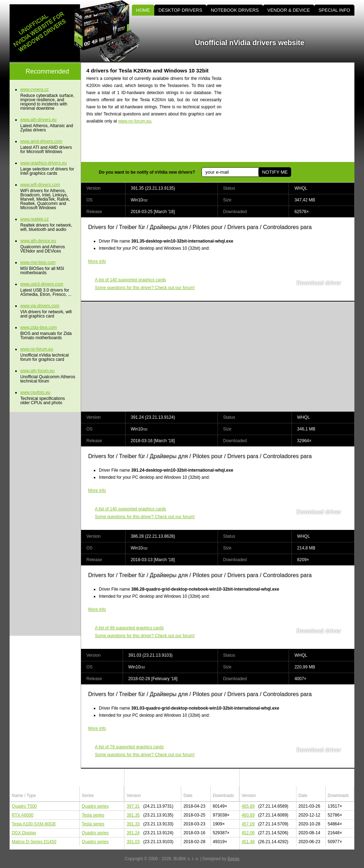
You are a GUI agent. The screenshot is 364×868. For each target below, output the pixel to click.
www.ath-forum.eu (38, 371)
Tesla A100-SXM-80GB (34, 824)
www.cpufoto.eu (35, 392)
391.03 (133, 842)
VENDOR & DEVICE (289, 10)
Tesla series (93, 815)
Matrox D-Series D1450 (34, 842)
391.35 (133, 815)
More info (97, 261)
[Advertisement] (294, 112)
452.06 (248, 833)
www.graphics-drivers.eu (44, 163)
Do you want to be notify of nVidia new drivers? (147, 172)
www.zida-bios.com (39, 327)
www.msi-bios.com (38, 262)
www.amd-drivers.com (41, 141)
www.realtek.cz (34, 219)
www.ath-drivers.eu (38, 120)
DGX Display (24, 833)
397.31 (133, 806)
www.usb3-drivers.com (42, 284)
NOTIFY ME (275, 172)
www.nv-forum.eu (135, 121)
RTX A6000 (23, 815)
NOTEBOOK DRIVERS (235, 10)
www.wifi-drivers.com (40, 185)
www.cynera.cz (34, 89)
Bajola (233, 859)
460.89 (248, 815)
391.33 (133, 824)
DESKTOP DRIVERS (180, 10)
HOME (143, 10)
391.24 (133, 833)
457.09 (248, 824)
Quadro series (95, 806)
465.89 (248, 806)
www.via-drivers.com (40, 306)
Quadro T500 (24, 806)
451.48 (248, 842)
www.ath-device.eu (38, 241)
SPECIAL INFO (334, 10)
